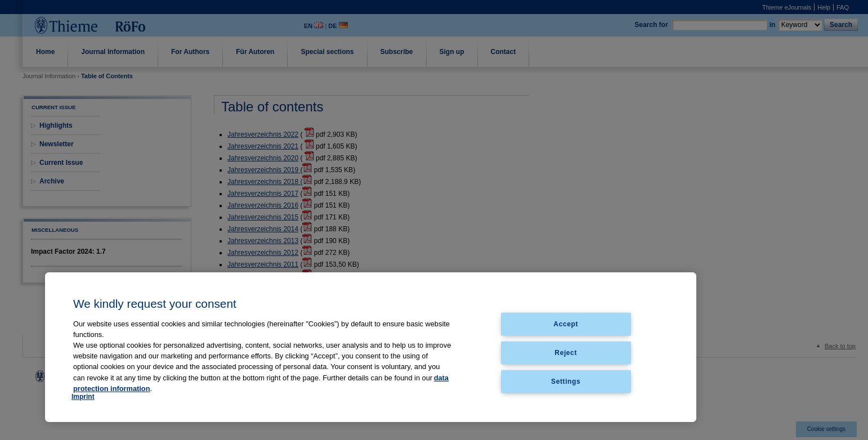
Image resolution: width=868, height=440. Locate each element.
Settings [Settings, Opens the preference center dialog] (566, 381)
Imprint (83, 397)
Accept (566, 324)
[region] (371, 347)
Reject (566, 352)
